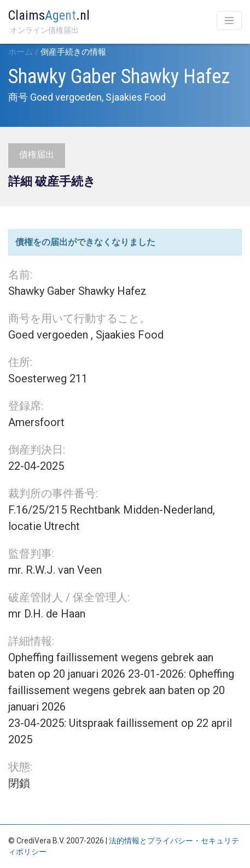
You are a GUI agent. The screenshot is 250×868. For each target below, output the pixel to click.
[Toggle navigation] (229, 21)
